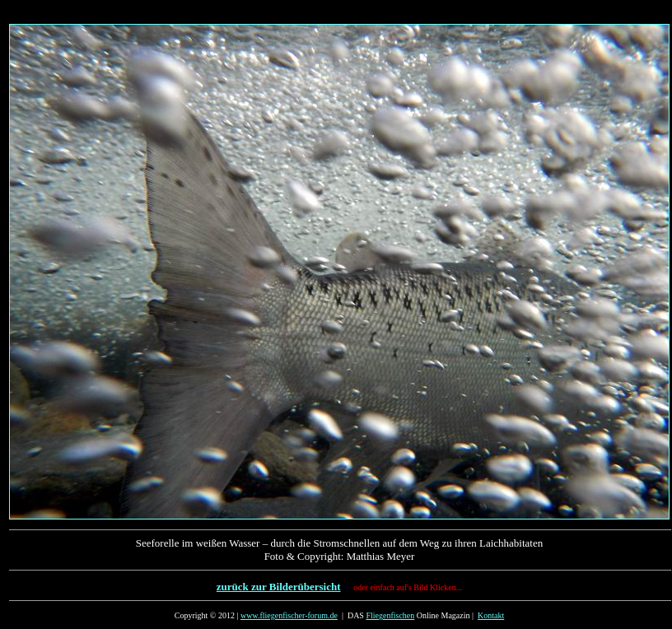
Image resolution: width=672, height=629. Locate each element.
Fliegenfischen (390, 615)
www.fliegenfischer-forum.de (289, 615)
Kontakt (491, 615)
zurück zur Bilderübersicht (279, 587)
